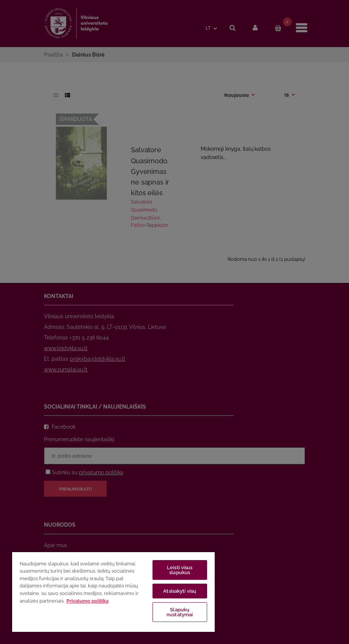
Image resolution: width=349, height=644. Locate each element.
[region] (113, 592)
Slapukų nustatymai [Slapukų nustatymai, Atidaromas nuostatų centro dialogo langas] (180, 612)
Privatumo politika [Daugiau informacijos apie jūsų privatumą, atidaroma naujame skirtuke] (87, 601)
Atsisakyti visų (180, 591)
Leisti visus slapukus (180, 570)
